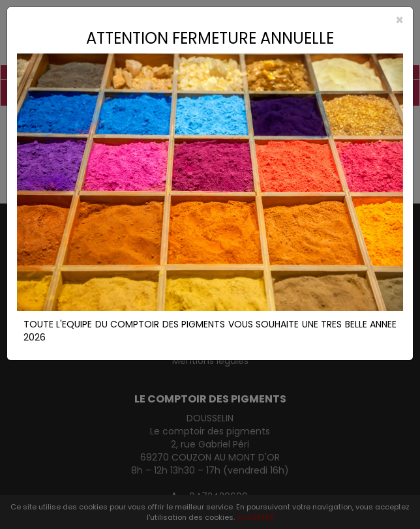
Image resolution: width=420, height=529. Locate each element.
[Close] (210, 20)
